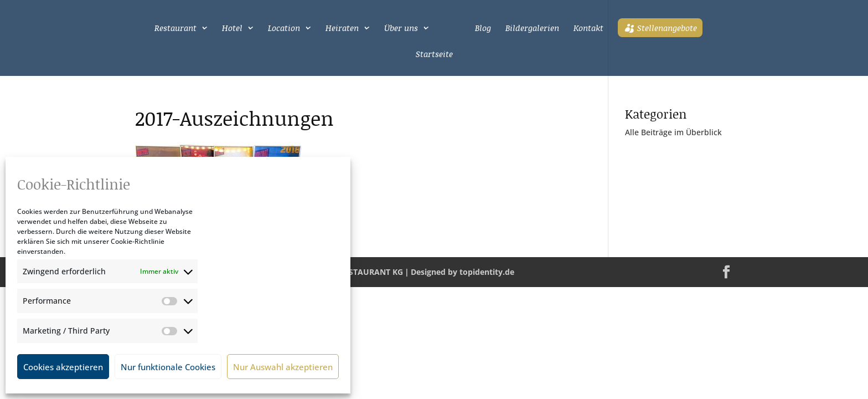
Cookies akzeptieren (63, 367)
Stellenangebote (667, 28)
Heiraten (342, 29)
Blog (483, 29)
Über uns (401, 29)
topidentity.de (487, 272)
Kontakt (588, 29)
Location (284, 29)
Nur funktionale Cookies (168, 367)
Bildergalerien (532, 29)
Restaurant (175, 29)
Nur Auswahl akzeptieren (283, 367)
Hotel (232, 29)
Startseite (434, 55)
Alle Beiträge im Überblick (673, 132)
